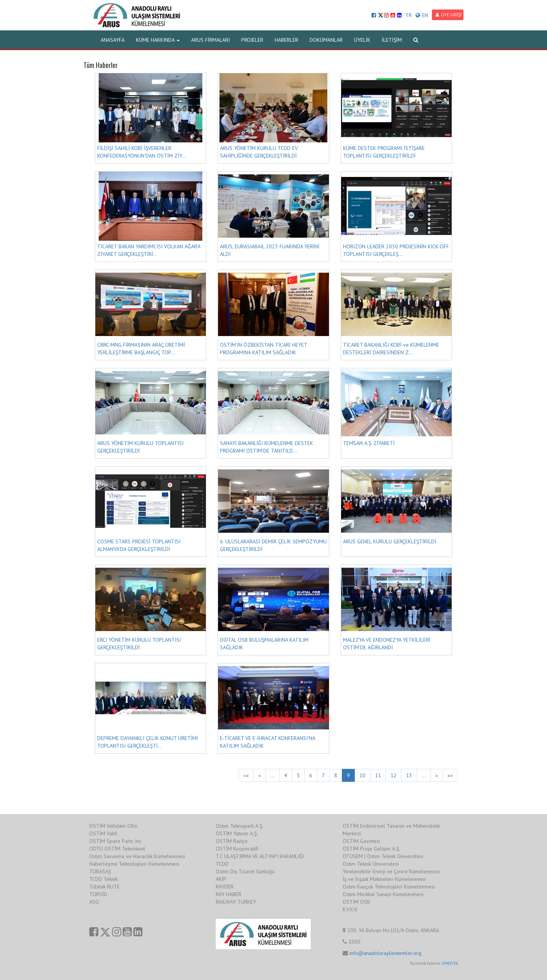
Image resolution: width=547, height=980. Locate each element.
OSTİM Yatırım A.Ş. (237, 833)
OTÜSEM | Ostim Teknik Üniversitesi (383, 856)
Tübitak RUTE (104, 887)
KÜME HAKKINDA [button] (158, 40)
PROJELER (252, 40)
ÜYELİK (362, 40)
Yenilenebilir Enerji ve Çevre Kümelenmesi (391, 871)
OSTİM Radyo (232, 841)
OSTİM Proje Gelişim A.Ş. (371, 849)
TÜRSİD (98, 894)
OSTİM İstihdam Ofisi (113, 826)
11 (378, 775)
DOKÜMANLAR (326, 40)
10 (362, 775)
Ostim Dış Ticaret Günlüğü (245, 871)
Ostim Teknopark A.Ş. (240, 826)
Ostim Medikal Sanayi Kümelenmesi (383, 894)
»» (450, 775)
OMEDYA (450, 963)
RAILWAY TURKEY (236, 902)
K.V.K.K (350, 909)
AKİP (221, 879)
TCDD (222, 864)
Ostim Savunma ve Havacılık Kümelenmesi (137, 856)
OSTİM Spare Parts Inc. (116, 841)
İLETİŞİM (392, 40)
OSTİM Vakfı (103, 833)
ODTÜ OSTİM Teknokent (117, 849)
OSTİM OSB (356, 902)
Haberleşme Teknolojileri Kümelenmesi (134, 864)
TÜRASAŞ (100, 871)
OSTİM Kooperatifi (237, 849)
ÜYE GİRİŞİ (449, 15)
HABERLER (286, 40)
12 (394, 775)
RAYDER (225, 887)
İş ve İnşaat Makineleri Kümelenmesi (384, 879)
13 (409, 775)
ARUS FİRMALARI (210, 40)
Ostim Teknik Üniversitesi (371, 864)
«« (246, 775)
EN (422, 15)
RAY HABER (228, 894)
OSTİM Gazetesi (361, 841)
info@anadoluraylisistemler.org (385, 953)
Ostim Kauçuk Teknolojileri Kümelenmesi (389, 887)
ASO (94, 902)
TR (409, 15)
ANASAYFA (113, 40)
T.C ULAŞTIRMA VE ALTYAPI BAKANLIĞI (260, 856)
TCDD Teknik (104, 879)
